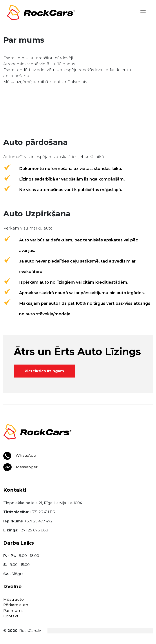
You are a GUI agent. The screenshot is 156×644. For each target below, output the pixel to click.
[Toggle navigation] (143, 12)
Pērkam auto (16, 605)
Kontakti (11, 616)
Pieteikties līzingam (44, 371)
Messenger (20, 467)
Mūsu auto (14, 599)
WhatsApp (20, 455)
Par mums (13, 611)
